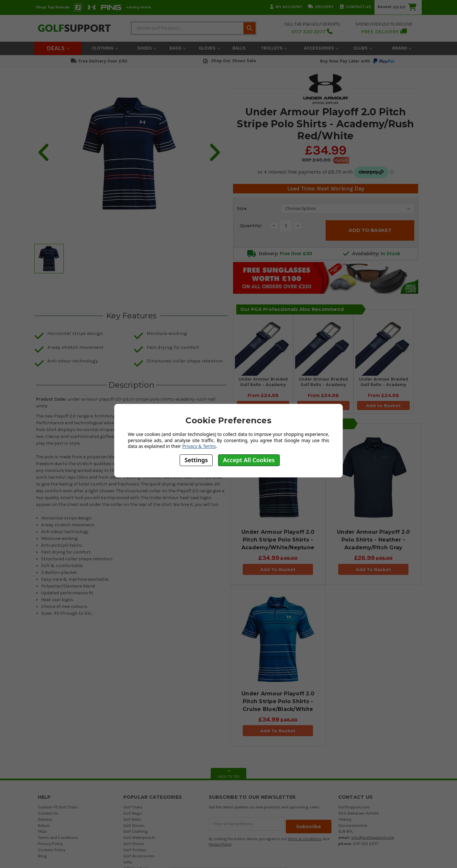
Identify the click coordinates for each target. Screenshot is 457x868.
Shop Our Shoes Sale (229, 61)
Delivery (321, 7)
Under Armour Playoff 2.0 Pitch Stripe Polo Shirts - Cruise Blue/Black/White (278, 703)
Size (242, 208)
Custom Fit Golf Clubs (58, 809)
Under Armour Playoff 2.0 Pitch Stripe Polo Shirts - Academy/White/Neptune (278, 542)
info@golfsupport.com (373, 839)
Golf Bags (133, 815)
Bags (178, 48)
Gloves (209, 48)
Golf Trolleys (135, 852)
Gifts (128, 864)
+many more (138, 7)
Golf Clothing (136, 833)
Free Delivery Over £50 (99, 61)
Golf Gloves (134, 827)
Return (44, 827)
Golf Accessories (139, 857)
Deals (58, 48)
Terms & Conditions (305, 838)
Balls (239, 48)
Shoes (147, 48)
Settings (196, 460)
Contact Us (355, 7)
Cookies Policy (52, 852)
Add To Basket (278, 571)
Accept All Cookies (249, 460)
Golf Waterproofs (139, 839)
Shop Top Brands (53, 7)
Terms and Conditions (58, 839)
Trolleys (274, 48)
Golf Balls (132, 821)
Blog (42, 857)
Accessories (321, 48)
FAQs (42, 833)
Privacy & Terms (199, 446)
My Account (286, 7)
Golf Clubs (133, 809)
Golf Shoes (134, 845)
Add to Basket (384, 405)
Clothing (105, 48)
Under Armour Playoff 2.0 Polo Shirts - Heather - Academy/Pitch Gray (373, 542)
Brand (402, 48)
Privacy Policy (50, 845)
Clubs (363, 48)
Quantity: (251, 225)
